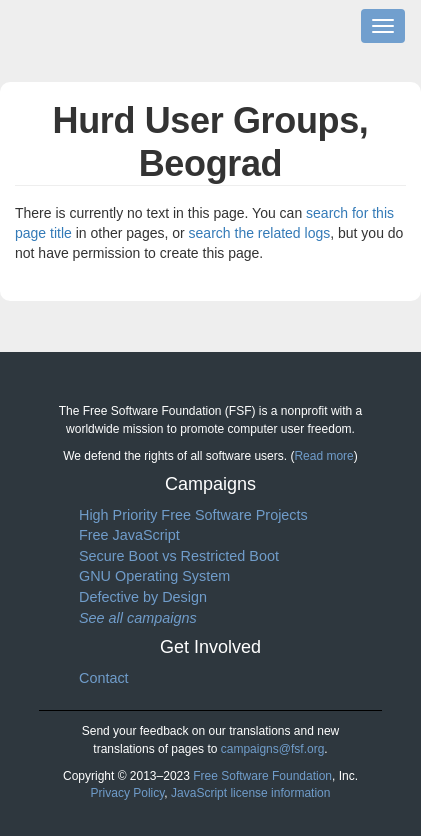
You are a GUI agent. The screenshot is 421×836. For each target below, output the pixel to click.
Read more (323, 456)
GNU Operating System (154, 576)
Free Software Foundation (262, 776)
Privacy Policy (128, 793)
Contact (104, 678)
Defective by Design (143, 597)
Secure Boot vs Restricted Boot (179, 556)
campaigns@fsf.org (273, 749)
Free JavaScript (129, 535)
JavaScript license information (250, 793)
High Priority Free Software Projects (193, 515)
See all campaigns (138, 617)
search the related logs (260, 233)
